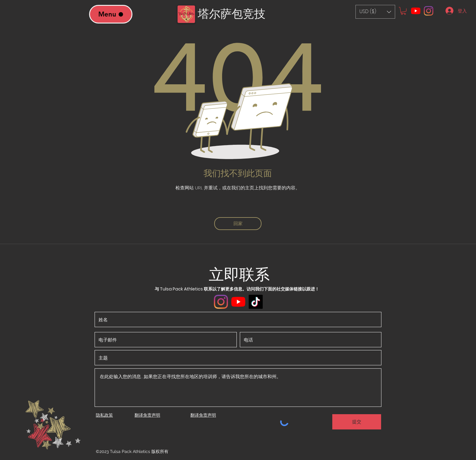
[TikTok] (256, 302)
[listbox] (375, 12)
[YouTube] (416, 11)
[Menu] (111, 14)
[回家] (238, 224)
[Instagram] (429, 11)
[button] (375, 12)
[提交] (357, 422)
